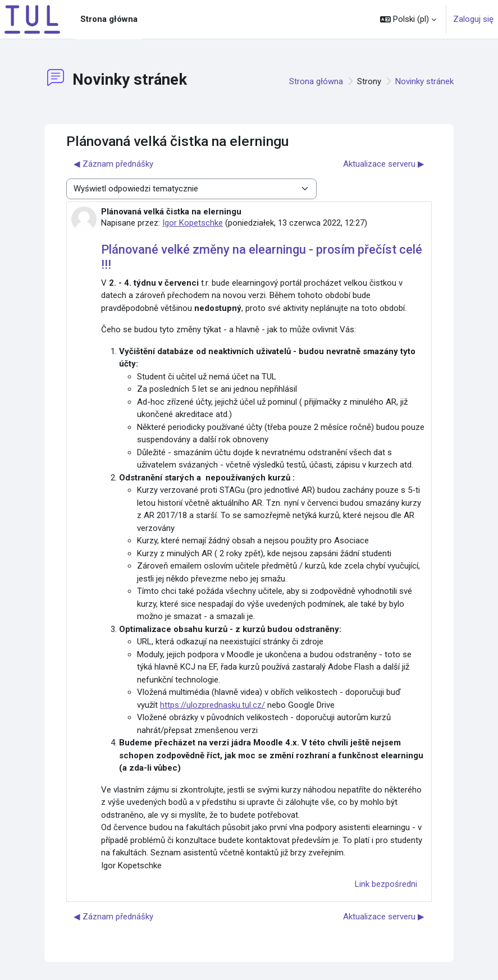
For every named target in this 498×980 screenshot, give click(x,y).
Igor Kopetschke (193, 223)
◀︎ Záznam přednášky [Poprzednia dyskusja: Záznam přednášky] (113, 164)
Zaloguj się (473, 19)
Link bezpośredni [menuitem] (386, 884)
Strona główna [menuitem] (109, 19)
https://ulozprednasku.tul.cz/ (213, 705)
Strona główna (316, 81)
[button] (408, 19)
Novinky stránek (424, 81)
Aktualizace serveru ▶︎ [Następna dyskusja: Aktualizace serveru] (384, 164)
